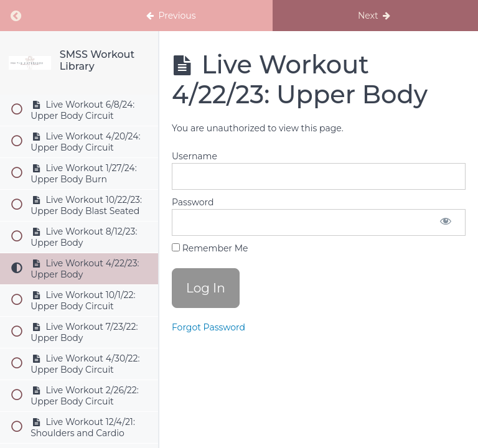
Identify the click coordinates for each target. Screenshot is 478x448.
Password (193, 202)
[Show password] (446, 222)
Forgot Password (209, 327)
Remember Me (210, 248)
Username (194, 156)
